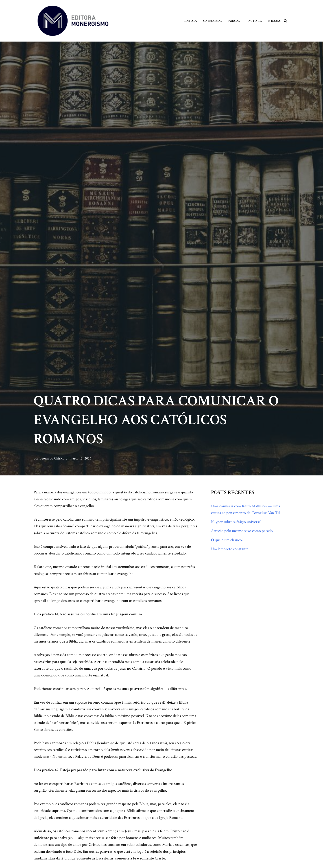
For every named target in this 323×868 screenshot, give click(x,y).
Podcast (235, 21)
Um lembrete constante (230, 549)
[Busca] (285, 21)
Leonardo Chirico (52, 458)
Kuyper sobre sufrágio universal (236, 522)
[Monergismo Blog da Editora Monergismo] (73, 21)
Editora (190, 21)
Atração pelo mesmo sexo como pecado (242, 531)
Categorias (213, 21)
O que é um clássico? (227, 540)
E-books (274, 21)
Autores (255, 21)
